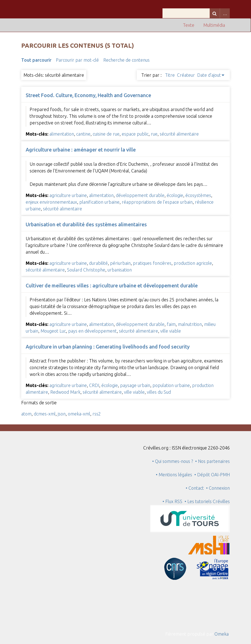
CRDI (94, 385)
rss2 (97, 414)
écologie (175, 195)
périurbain (120, 263)
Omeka (222, 634)
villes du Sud (159, 392)
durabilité (98, 263)
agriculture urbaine (68, 195)
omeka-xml (79, 414)
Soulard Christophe (86, 270)
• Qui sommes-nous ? (173, 461)
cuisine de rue (106, 134)
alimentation (62, 134)
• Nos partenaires (212, 461)
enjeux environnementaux (51, 202)
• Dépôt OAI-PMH (212, 475)
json (62, 414)
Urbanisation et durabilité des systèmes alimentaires (86, 224)
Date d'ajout (209, 75)
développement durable (140, 195)
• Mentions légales (174, 475)
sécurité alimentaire (179, 134)
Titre (170, 75)
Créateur (186, 75)
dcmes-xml (45, 414)
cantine (83, 134)
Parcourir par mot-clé (77, 60)
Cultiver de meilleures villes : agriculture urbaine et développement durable (112, 285)
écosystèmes (198, 195)
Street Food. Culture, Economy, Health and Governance (88, 95)
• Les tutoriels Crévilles (207, 501)
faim (171, 324)
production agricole (193, 263)
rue (154, 134)
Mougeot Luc (53, 331)
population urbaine (171, 385)
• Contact (196, 488)
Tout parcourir (36, 60)
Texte (189, 25)
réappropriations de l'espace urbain (157, 202)
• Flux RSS (172, 501)
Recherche (215, 13)
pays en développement (92, 331)
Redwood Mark (65, 392)
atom (26, 414)
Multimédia (214, 25)
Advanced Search (225, 13)
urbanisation (120, 270)
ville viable (171, 331)
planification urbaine (99, 202)
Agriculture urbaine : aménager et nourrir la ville (81, 150)
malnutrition (190, 324)
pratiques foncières (152, 263)
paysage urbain (135, 385)
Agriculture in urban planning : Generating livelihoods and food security (108, 347)
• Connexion (218, 488)
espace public (135, 134)
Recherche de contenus (126, 60)
